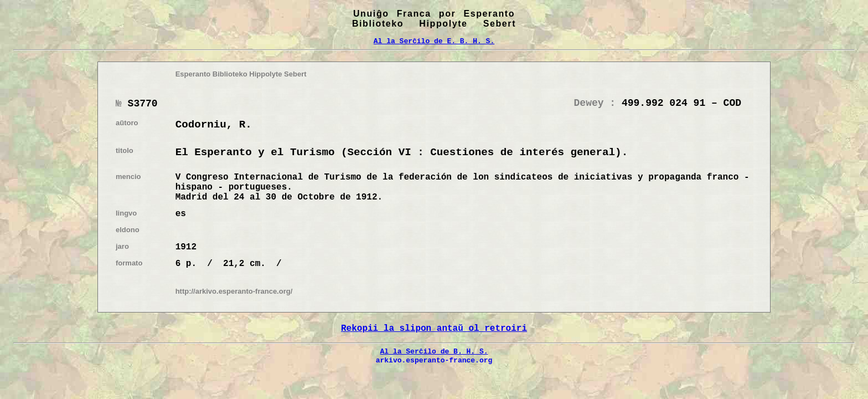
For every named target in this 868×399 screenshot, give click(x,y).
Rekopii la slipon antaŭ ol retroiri (434, 329)
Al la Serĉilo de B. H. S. (434, 351)
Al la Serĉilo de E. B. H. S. (434, 41)
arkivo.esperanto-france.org (434, 360)
